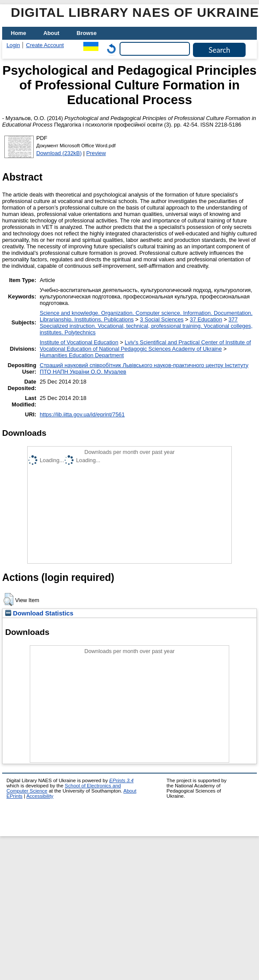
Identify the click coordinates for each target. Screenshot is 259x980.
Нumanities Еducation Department (82, 355)
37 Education (206, 319)
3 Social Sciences (162, 319)
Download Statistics (39, 613)
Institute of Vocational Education (79, 342)
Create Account (45, 45)
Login (13, 45)
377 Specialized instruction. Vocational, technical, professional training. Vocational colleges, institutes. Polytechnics (146, 326)
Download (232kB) (59, 153)
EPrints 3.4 (121, 780)
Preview (96, 153)
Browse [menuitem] (87, 33)
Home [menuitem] (19, 33)
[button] (8, 599)
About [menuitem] (52, 33)
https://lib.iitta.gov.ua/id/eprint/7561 (82, 414)
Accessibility (40, 796)
